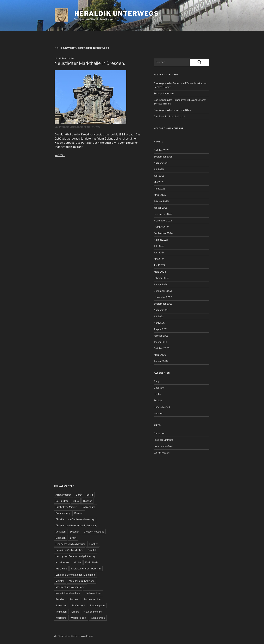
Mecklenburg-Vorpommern (70, 587)
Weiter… (60, 155)
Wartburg (61, 618)
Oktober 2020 (162, 348)
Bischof (87, 501)
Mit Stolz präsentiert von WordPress (73, 636)
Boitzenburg (88, 507)
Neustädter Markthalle (68, 593)
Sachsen (74, 599)
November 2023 (163, 297)
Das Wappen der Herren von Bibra (172, 110)
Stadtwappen (97, 605)
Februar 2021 (161, 336)
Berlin (90, 495)
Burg (156, 381)
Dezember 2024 (163, 214)
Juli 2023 (159, 316)
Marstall (60, 581)
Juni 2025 (159, 176)
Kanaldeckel (62, 562)
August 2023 (161, 310)
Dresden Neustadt (94, 532)
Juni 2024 (159, 252)
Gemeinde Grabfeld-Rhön (69, 550)
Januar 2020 (161, 361)
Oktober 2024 (162, 227)
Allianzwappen (63, 495)
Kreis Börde (92, 562)
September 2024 (163, 233)
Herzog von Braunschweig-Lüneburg (76, 556)
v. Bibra (75, 612)
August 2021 (161, 329)
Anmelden (159, 433)
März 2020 (160, 355)
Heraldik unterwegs (117, 14)
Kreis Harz (61, 569)
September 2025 (163, 157)
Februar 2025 (161, 201)
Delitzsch (61, 532)
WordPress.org (162, 453)
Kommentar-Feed (163, 446)
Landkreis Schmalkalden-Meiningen (75, 575)
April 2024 (159, 265)
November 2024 (163, 221)
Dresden (75, 532)
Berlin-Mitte (62, 501)
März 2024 (160, 272)
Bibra (76, 501)
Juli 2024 (159, 246)
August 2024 (161, 240)
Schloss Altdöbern (164, 93)
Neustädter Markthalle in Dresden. (90, 63)
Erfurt (73, 538)
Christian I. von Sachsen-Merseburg (75, 519)
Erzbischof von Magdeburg (70, 544)
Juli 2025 (159, 169)
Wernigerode (98, 618)
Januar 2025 (161, 208)
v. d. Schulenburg (93, 612)
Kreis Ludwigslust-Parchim (86, 569)
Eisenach (61, 538)
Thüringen (61, 612)
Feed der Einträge (163, 440)
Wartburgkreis (78, 618)
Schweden (61, 605)
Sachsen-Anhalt (92, 599)
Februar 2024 (161, 278)
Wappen (158, 413)
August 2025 (161, 163)
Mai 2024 (159, 259)
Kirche (157, 394)
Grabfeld (93, 550)
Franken (94, 544)
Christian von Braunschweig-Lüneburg (76, 525)
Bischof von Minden (66, 507)
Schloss (158, 400)
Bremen (79, 513)
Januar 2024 (161, 284)
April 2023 (159, 323)
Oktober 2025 (162, 150)
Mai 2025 (159, 182)
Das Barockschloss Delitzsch (170, 116)
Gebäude (159, 388)
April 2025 (159, 189)
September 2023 (163, 304)
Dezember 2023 (163, 291)
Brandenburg (63, 513)
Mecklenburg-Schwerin (82, 581)
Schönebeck (78, 605)
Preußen (60, 599)
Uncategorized (162, 407)
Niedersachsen (93, 593)
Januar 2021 (161, 342)
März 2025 (160, 195)
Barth (79, 495)
